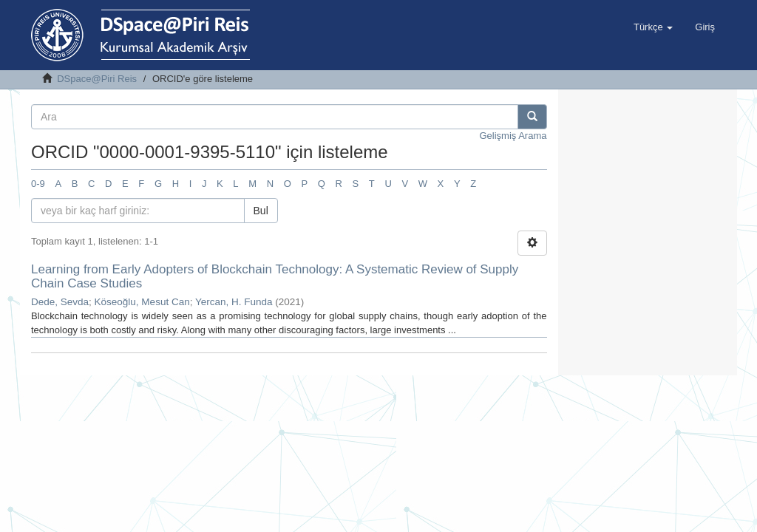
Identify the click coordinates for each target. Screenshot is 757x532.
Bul (261, 211)
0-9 (38, 184)
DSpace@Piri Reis (97, 79)
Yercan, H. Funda (234, 302)
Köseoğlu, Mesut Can (142, 302)
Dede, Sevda (60, 302)
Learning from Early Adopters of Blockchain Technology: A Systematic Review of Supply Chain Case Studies (275, 276)
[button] (653, 27)
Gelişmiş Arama (513, 136)
